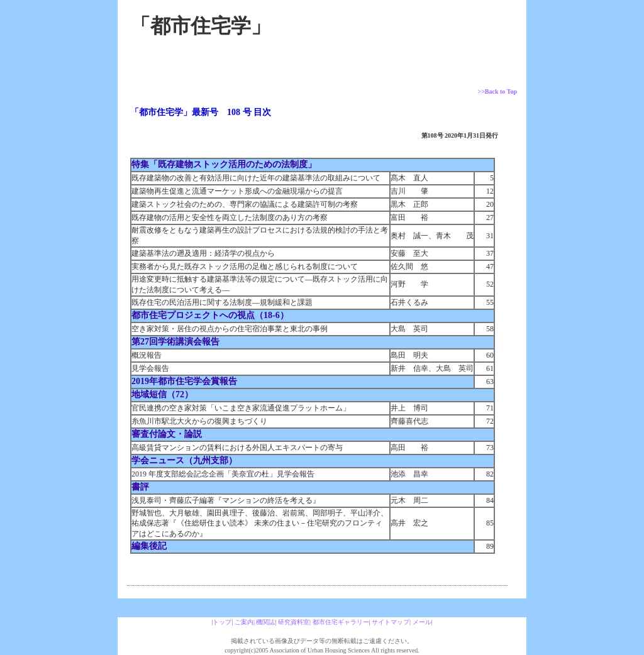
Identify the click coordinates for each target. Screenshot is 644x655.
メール (422, 622)
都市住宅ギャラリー (341, 622)
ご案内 (244, 622)
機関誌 (265, 622)
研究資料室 (294, 622)
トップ (222, 622)
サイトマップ (391, 622)
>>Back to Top (497, 91)
